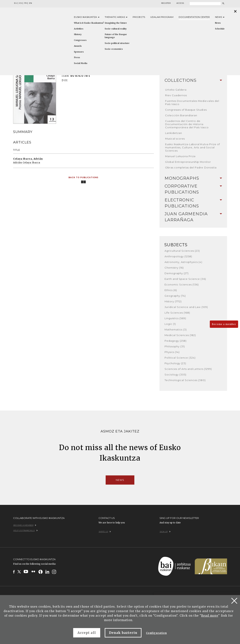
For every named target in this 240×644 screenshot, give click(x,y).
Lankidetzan (174, 133)
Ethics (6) (171, 290)
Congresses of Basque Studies (186, 110)
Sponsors (79, 52)
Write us (105, 532)
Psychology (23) (175, 363)
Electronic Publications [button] (193, 203)
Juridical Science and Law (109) (186, 307)
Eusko (87, 17)
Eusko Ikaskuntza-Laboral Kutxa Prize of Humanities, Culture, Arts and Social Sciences (193, 147)
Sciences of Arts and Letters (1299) (188, 369)
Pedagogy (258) (176, 341)
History (78, 34)
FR (25, 3)
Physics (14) (172, 352)
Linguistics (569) (175, 318)
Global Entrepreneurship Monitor (188, 162)
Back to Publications (84, 178)
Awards (78, 46)
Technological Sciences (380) (185, 380)
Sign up (165, 532)
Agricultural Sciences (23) (182, 251)
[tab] (193, 80)
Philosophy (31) (175, 346)
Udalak (162, 17)
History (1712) (173, 301)
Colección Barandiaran (181, 115)
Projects (139, 17)
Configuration (156, 633)
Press (77, 57)
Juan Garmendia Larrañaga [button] (193, 217)
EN (30, 3)
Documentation (194, 17)
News (220, 17)
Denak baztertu (123, 633)
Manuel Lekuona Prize (181, 156)
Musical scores (175, 139)
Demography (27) (177, 273)
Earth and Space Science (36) (185, 279)
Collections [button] (193, 80)
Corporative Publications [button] (193, 189)
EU (15, 3)
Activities (79, 29)
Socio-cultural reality (116, 29)
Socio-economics (114, 49)
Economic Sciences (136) (182, 284)
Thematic (116, 17)
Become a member (224, 324)
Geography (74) (175, 296)
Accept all (87, 633)
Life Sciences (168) (177, 313)
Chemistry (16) (174, 268)
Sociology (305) (176, 375)
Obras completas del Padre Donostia (191, 167)
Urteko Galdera (176, 90)
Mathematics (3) (176, 330)
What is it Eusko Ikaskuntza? (89, 23)
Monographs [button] (193, 178)
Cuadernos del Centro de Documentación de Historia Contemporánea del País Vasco (187, 124)
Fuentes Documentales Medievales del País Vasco (192, 102)
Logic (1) (170, 324)
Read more (210, 616)
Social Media (81, 63)
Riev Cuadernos (176, 95)
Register (166, 3)
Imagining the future (116, 23)
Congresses (80, 40)
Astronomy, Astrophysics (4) (183, 262)
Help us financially (26, 530)
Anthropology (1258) (178, 256)
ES (21, 3)
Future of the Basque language (116, 36)
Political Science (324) (180, 358)
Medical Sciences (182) (180, 335)
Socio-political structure (117, 43)
